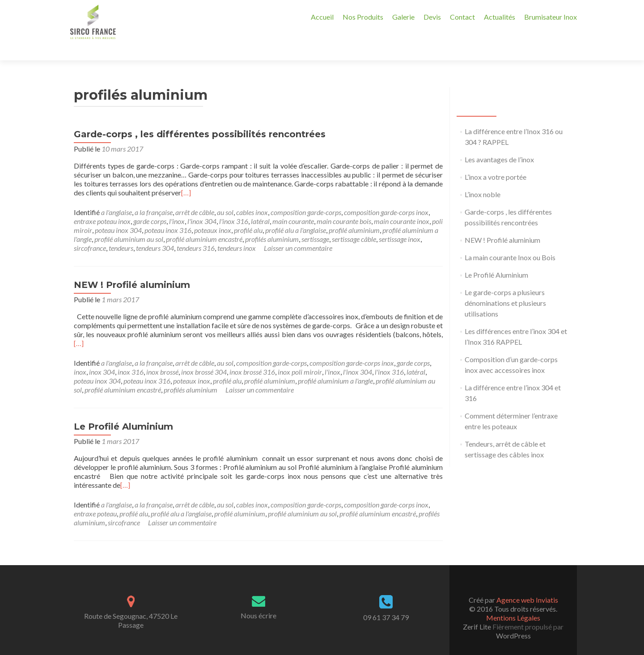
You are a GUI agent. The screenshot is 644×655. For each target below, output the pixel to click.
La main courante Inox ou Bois (510, 242)
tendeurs (121, 232)
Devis (432, 17)
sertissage (315, 223)
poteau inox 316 (168, 214)
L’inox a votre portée (496, 161)
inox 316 (131, 356)
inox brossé (162, 356)
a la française (154, 196)
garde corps (150, 205)
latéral (260, 205)
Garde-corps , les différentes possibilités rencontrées (200, 118)
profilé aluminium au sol (129, 223)
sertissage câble (354, 223)
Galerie (403, 17)
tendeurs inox (237, 232)
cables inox (252, 196)
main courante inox (402, 205)
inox (80, 356)
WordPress (513, 620)
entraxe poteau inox (102, 205)
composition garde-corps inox (386, 196)
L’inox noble (483, 179)
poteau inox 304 (118, 214)
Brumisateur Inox (551, 17)
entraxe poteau (95, 498)
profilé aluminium (354, 214)
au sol (225, 196)
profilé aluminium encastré (204, 223)
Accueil (322, 17)
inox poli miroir (300, 356)
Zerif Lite (478, 611)
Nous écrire (258, 600)
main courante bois (344, 205)
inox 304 (102, 356)
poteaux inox (213, 214)
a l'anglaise (117, 196)
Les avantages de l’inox (499, 144)
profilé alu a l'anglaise (296, 214)
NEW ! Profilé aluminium (132, 269)
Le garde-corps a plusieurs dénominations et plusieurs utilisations (505, 287)
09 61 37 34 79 (386, 602)
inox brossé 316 (252, 356)
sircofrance (90, 232)
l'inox (177, 205)
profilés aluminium (272, 223)
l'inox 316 (234, 205)
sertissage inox (400, 223)
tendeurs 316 (196, 232)
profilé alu (248, 214)
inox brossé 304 (204, 356)
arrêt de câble (195, 196)
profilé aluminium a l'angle (335, 365)
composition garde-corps (306, 196)
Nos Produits (363, 17)
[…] (186, 177)
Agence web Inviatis (527, 584)
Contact (462, 17)
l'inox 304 (202, 205)
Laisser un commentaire (298, 232)
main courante (293, 205)
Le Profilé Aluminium (123, 411)
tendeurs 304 (155, 232)
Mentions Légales (513, 602)
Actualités (500, 17)
